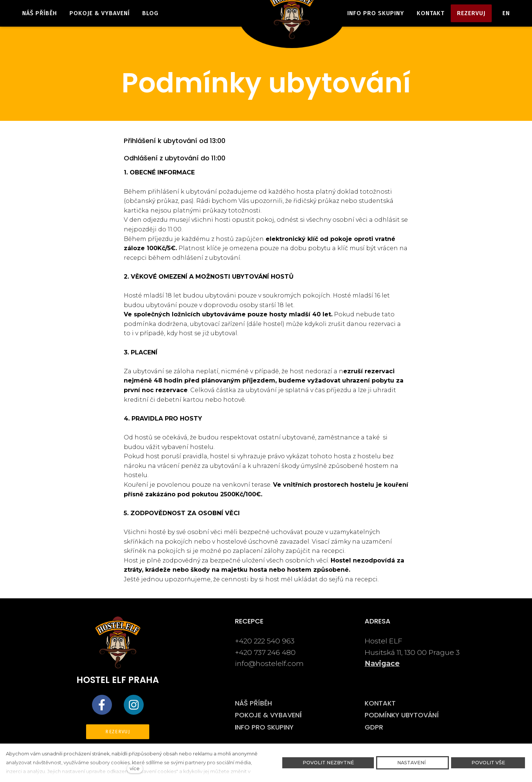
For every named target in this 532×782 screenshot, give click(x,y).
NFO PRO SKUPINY (265, 727)
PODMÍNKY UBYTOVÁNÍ (402, 715)
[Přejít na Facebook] (102, 705)
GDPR (374, 727)
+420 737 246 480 (266, 652)
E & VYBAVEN (279, 715)
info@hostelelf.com (269, 663)
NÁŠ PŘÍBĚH (253, 703)
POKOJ (246, 715)
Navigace (382, 663)
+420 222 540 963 (266, 641)
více (135, 769)
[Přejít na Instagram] (134, 705)
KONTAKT (380, 703)
